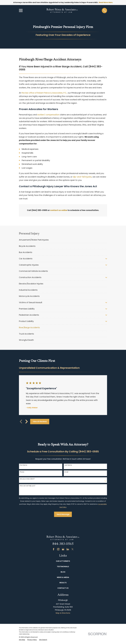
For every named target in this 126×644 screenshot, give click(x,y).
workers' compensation (48, 115)
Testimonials (63, 567)
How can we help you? (28, 486)
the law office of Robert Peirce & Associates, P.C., (44, 93)
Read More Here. (106, 2)
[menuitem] (63, 240)
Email (66, 472)
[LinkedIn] (68, 549)
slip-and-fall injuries (82, 177)
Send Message (63, 514)
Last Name (68, 465)
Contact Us (63, 588)
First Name (23, 465)
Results (63, 583)
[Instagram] (58, 549)
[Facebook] (54, 549)
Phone (22, 472)
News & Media (63, 577)
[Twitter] (73, 549)
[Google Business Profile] (63, 549)
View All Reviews (40, 422)
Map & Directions (63, 613)
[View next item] (27, 422)
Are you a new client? (27, 479)
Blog (63, 572)
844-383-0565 (63, 544)
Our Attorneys (63, 561)
